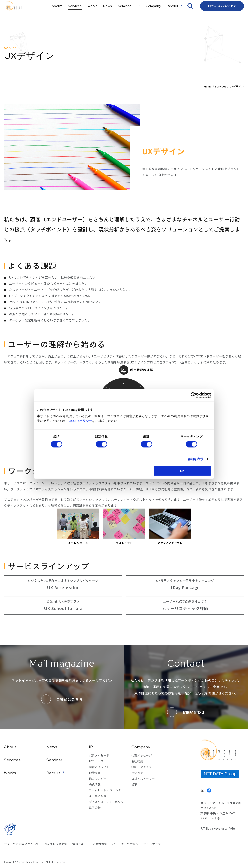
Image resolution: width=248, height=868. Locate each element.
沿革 (134, 784)
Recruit (53, 773)
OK (182, 471)
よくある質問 (98, 796)
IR (91, 747)
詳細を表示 (195, 459)
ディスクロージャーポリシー (108, 802)
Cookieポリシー (80, 421)
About (10, 747)
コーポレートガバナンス (105, 790)
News (52, 747)
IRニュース (96, 761)
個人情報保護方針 (56, 844)
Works (10, 773)
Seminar (54, 760)
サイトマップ (152, 844)
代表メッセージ (99, 755)
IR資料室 (95, 773)
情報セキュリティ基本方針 (90, 844)
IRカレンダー (98, 779)
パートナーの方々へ (125, 844)
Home (208, 86)
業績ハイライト (99, 767)
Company (141, 747)
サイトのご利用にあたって (21, 844)
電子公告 (95, 808)
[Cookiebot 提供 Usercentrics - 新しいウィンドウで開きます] (193, 395)
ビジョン (137, 773)
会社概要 (137, 761)
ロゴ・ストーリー (143, 779)
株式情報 (95, 784)
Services (221, 86)
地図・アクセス (142, 767)
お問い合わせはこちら (222, 13)
